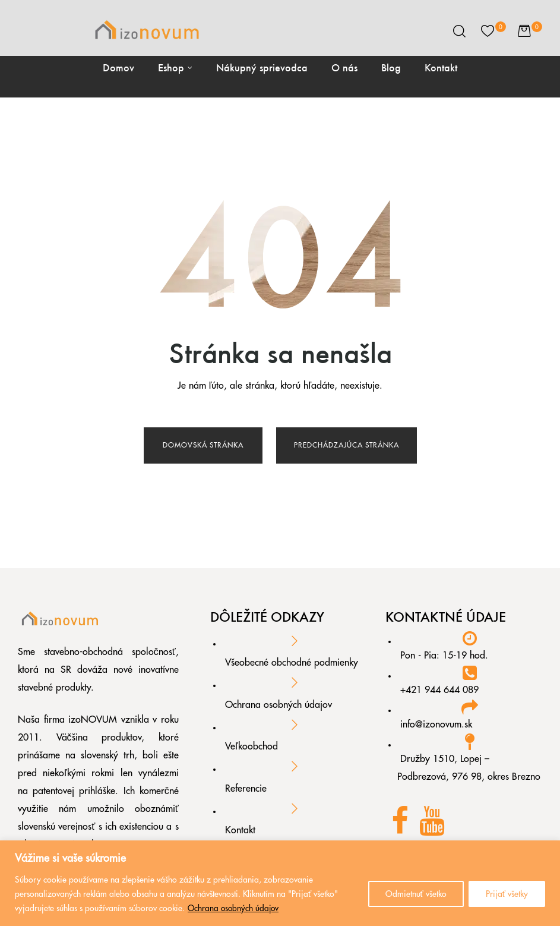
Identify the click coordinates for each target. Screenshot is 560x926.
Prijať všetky (507, 894)
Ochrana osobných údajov (235, 909)
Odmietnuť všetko (416, 894)
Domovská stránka (203, 445)
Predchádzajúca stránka (347, 445)
